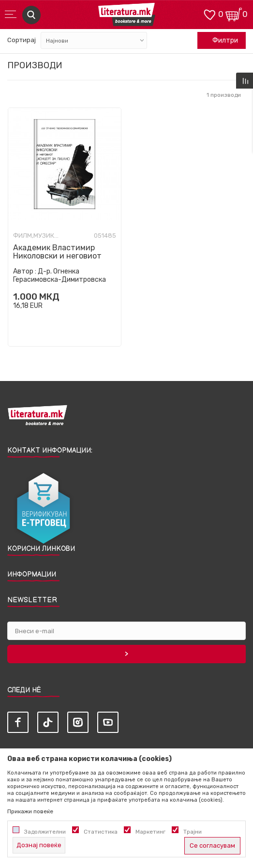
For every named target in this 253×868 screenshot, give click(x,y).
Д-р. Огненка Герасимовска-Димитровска (60, 275)
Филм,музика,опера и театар (37, 236)
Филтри (220, 41)
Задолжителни (45, 832)
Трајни (193, 832)
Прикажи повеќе (30, 811)
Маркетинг (150, 832)
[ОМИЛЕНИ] (209, 14)
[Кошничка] (234, 14)
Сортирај (22, 40)
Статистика (101, 832)
